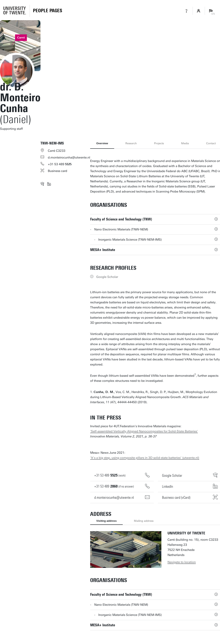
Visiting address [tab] (106, 521)
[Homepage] (48, 11)
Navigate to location (182, 562)
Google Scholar (107, 277)
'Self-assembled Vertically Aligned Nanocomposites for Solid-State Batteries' (144, 431)
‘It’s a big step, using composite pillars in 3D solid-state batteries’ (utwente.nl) (145, 458)
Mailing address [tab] (144, 521)
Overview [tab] (102, 143)
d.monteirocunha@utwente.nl (69, 157)
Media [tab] (185, 143)
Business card (57, 171)
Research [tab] (131, 143)
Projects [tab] (159, 143)
